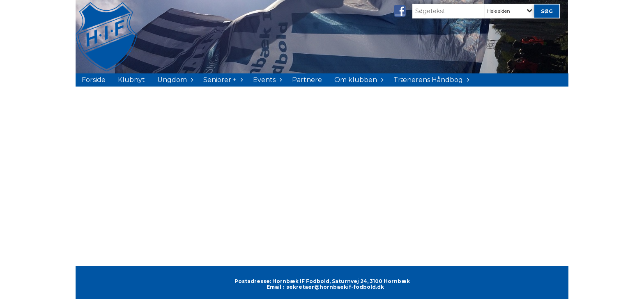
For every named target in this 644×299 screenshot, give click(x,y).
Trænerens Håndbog (430, 80)
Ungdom (174, 80)
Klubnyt (131, 80)
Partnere (307, 80)
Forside (94, 80)
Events (266, 80)
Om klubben (358, 80)
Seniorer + (222, 80)
